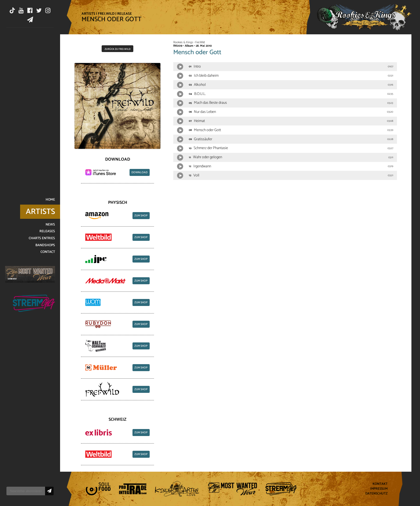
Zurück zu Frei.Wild (118, 49)
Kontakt (380, 484)
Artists (88, 14)
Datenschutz (376, 494)
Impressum (379, 489)
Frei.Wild (106, 14)
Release (125, 14)
